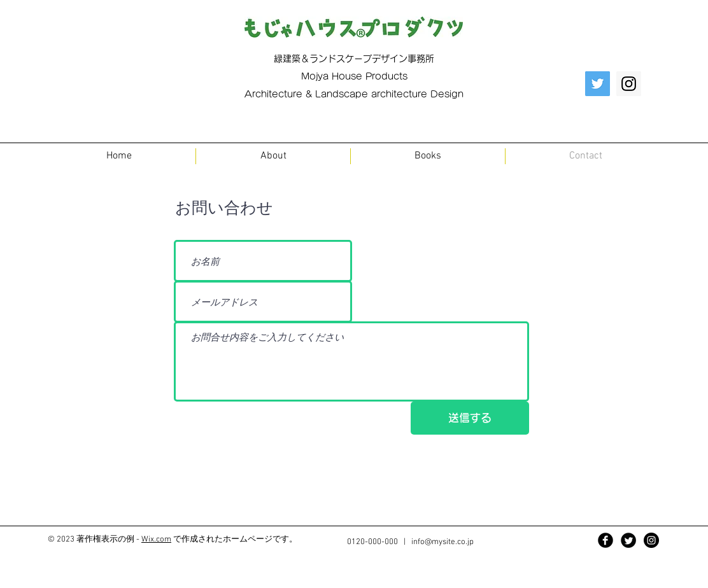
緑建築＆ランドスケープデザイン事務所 (354, 59)
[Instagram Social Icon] (629, 84)
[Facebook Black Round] (605, 540)
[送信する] (470, 418)
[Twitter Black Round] (628, 540)
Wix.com (156, 540)
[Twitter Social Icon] (598, 84)
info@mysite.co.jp (442, 542)
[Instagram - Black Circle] (651, 540)
